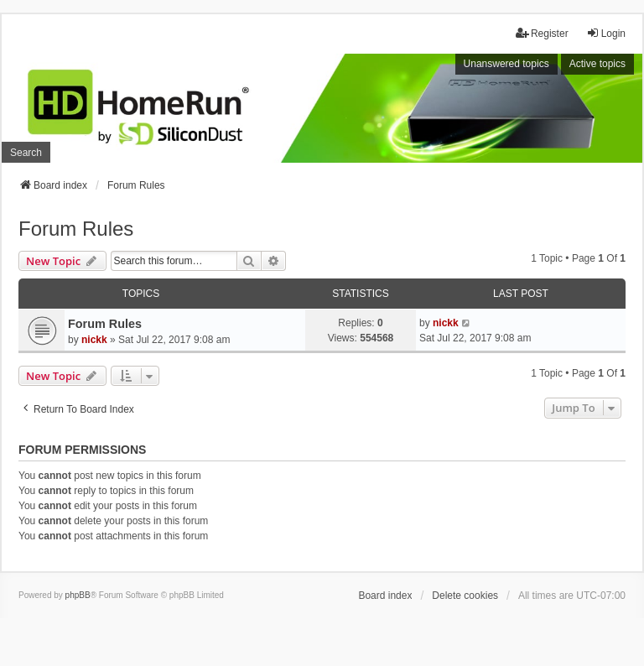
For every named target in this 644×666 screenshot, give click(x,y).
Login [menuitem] (606, 33)
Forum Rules (76, 229)
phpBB (78, 595)
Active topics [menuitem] (597, 64)
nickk (94, 340)
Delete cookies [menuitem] (465, 596)
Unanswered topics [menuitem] (506, 64)
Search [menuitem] (26, 153)
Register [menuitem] (542, 33)
